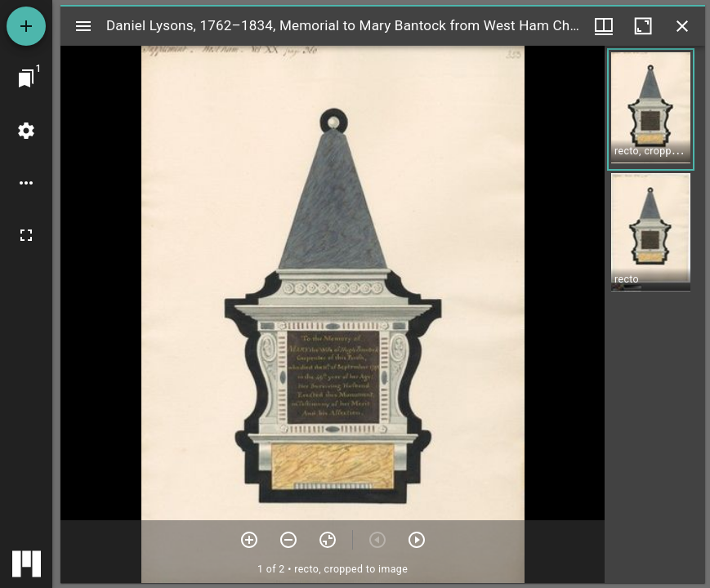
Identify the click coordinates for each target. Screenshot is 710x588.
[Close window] (682, 26)
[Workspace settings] (26, 131)
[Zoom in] (249, 540)
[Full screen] (26, 235)
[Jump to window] (26, 78)
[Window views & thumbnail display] (604, 26)
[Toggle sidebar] (83, 26)
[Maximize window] (643, 26)
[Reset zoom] (328, 540)
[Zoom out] (288, 540)
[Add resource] (26, 26)
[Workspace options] (26, 183)
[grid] (655, 314)
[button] (651, 109)
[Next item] (417, 540)
